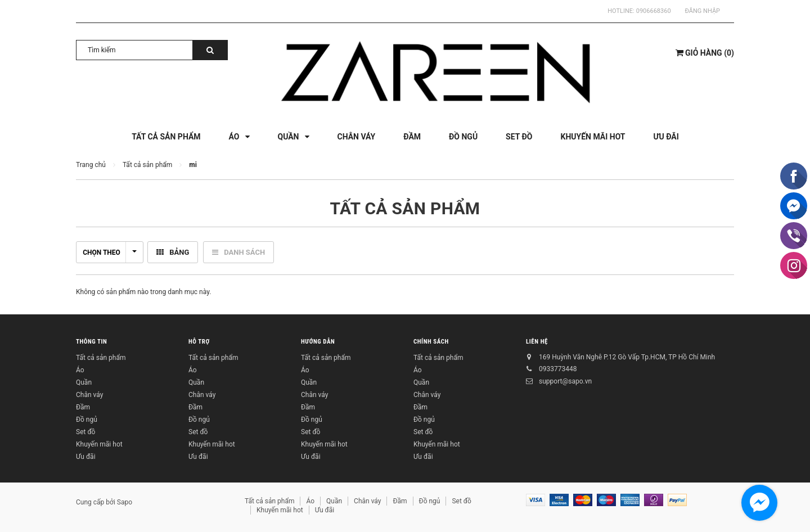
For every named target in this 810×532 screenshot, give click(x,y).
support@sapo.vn (565, 381)
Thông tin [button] (91, 342)
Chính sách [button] (431, 342)
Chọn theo (110, 253)
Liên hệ (537, 342)
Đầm (83, 407)
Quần (84, 382)
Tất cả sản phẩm (101, 358)
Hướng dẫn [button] (318, 342)
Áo (80, 370)
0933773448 (558, 369)
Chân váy (89, 395)
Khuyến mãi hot (99, 444)
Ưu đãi (86, 457)
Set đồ (85, 432)
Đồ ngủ (87, 420)
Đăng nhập (703, 11)
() (705, 53)
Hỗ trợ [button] (199, 342)
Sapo (125, 502)
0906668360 (654, 11)
